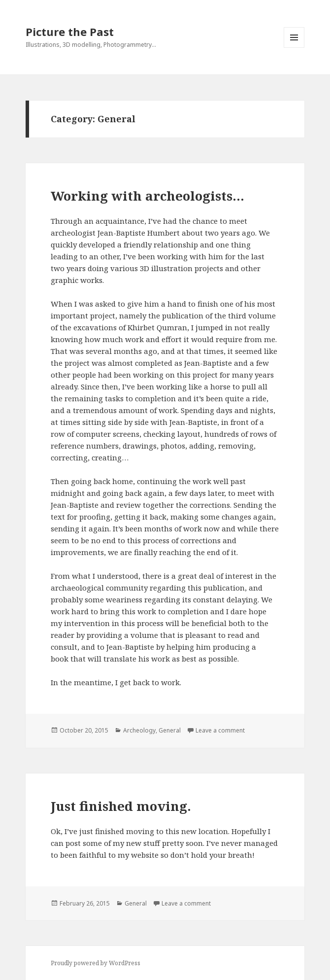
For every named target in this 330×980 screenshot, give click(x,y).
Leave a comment (220, 730)
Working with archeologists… (148, 196)
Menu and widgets (294, 48)
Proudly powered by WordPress (96, 963)
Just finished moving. (121, 806)
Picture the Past (70, 32)
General (170, 730)
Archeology (139, 730)
